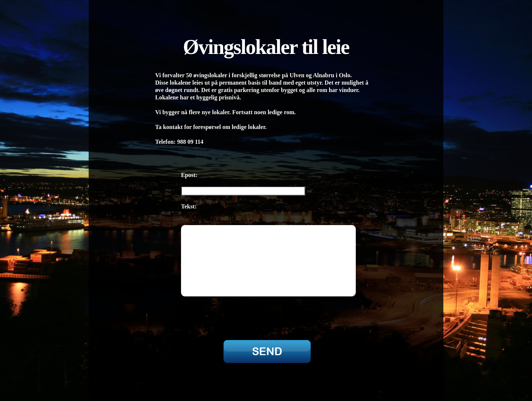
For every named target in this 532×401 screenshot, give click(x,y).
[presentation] (233, 315)
